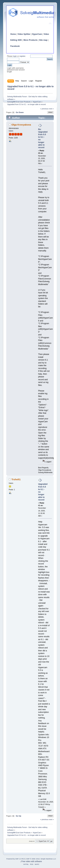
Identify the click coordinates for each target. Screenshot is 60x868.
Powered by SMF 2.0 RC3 (16, 859)
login (15, 56)
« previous (44, 109)
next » (51, 109)
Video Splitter (24, 34)
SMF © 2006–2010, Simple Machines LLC (41, 859)
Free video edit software (32, 861)
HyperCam (37, 34)
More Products (30, 40)
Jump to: (32, 841)
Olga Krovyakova (21, 125)
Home (13, 34)
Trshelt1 (16, 479)
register (22, 56)
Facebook (15, 46)
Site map (43, 40)
